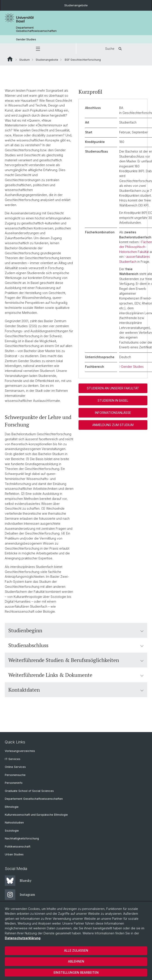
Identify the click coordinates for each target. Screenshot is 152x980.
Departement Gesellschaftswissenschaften (36, 29)
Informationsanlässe (113, 413)
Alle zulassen (76, 950)
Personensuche (15, 775)
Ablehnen (76, 961)
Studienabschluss (76, 645)
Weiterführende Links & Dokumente (76, 675)
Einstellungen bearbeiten (76, 972)
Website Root (10, 59)
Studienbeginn (76, 630)
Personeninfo (14, 783)
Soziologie (12, 831)
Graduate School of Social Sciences (29, 791)
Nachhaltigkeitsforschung (22, 838)
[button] (38, 49)
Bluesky (18, 881)
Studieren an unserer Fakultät (113, 388)
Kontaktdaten (76, 690)
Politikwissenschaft (18, 847)
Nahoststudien (14, 823)
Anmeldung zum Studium (113, 425)
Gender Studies (26, 39)
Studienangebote (76, 5)
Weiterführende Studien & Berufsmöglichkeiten (76, 660)
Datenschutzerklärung (23, 938)
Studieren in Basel (113, 401)
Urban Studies (14, 854)
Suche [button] (114, 49)
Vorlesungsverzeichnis (20, 751)
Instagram (20, 895)
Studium (24, 60)
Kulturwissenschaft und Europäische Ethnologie (36, 815)
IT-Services (13, 759)
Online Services (15, 767)
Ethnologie (12, 807)
